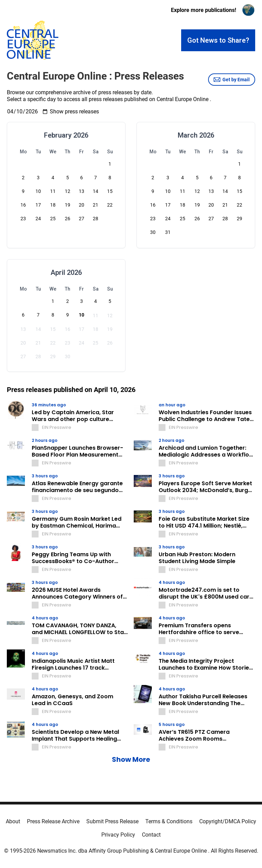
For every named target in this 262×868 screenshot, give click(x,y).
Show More (131, 759)
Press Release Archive (53, 821)
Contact (151, 835)
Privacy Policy (118, 835)
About (13, 821)
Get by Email (232, 80)
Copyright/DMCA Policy (228, 821)
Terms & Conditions (169, 821)
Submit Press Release (112, 821)
